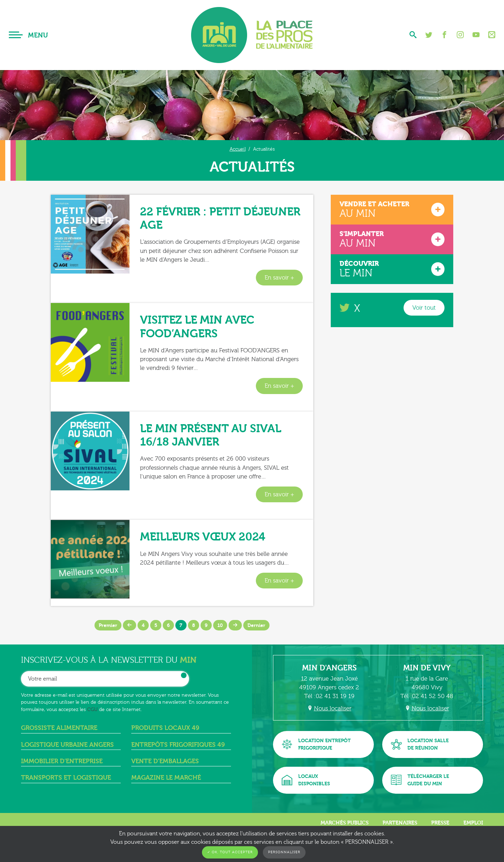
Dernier (256, 625)
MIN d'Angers (329, 668)
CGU (92, 709)
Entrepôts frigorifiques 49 (178, 745)
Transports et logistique (66, 778)
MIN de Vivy (427, 668)
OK (184, 675)
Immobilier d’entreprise (62, 761)
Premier (108, 625)
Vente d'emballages (165, 761)
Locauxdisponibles (306, 780)
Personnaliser (284, 852)
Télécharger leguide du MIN (420, 780)
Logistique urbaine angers (67, 745)
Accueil (238, 149)
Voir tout (424, 308)
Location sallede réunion (420, 744)
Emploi (473, 823)
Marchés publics (345, 823)
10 (220, 625)
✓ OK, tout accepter (230, 852)
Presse (440, 823)
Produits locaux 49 (165, 728)
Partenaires (400, 823)
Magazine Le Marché (166, 778)
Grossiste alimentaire (59, 728)
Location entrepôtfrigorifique (316, 744)
